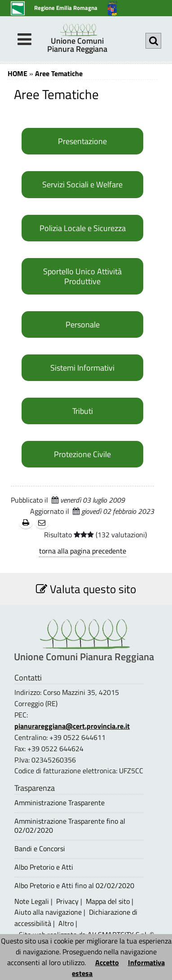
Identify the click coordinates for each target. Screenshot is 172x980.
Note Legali (32, 901)
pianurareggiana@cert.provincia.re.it (72, 726)
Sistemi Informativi (82, 367)
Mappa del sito (108, 901)
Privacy (67, 901)
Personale (83, 324)
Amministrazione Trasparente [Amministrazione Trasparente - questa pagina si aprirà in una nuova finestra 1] (60, 803)
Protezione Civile (82, 454)
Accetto (107, 962)
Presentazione (82, 141)
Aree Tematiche (59, 73)
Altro (66, 923)
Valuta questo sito (86, 589)
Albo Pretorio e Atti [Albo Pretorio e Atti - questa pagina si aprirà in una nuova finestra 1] (44, 867)
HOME (18, 73)
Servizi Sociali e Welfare (82, 184)
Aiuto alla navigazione (48, 912)
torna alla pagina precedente (83, 551)
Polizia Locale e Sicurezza (83, 228)
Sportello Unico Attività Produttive (82, 276)
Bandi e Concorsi (40, 849)
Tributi (83, 411)
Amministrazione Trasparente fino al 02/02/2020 (70, 826)
